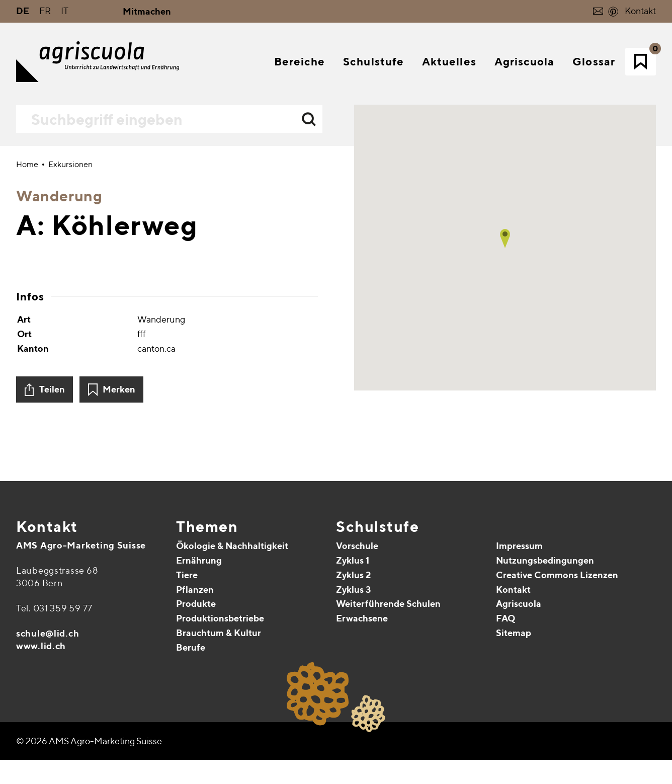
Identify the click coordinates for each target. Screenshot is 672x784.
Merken (119, 641)
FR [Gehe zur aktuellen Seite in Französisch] (45, 11)
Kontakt (640, 11)
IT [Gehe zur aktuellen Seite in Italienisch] (65, 11)
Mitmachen (147, 11)
